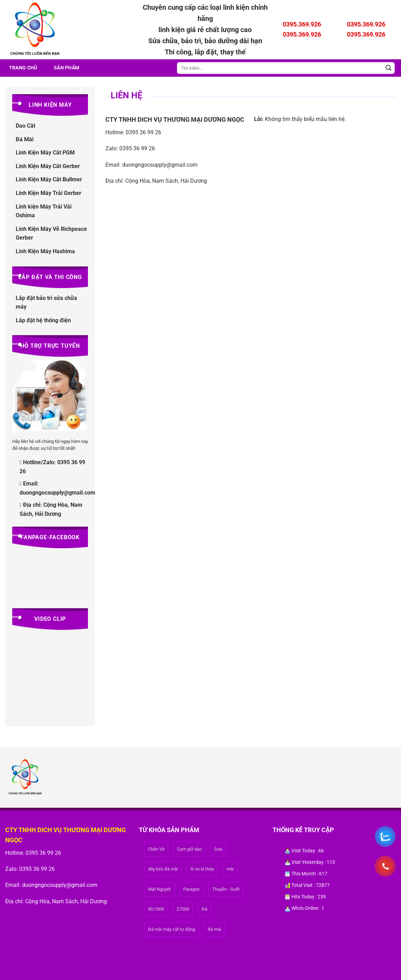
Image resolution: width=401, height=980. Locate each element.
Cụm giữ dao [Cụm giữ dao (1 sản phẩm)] (189, 849)
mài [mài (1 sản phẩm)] (230, 869)
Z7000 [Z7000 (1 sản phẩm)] (183, 909)
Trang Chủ (23, 68)
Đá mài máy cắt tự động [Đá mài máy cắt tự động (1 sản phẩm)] (172, 929)
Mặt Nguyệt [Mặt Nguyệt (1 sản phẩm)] (159, 889)
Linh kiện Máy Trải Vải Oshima (44, 211)
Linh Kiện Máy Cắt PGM (45, 153)
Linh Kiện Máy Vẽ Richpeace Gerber (51, 233)
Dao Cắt (25, 126)
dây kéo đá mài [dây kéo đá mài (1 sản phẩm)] (163, 869)
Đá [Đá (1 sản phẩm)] (205, 909)
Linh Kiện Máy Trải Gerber (49, 193)
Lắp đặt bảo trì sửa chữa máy (46, 303)
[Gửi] (388, 68)
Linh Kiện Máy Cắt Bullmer (49, 179)
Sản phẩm (66, 68)
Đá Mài (25, 139)
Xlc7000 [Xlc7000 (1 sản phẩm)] (156, 909)
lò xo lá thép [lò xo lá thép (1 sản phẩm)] (202, 869)
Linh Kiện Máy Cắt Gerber (48, 166)
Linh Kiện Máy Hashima (45, 251)
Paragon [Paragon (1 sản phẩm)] (191, 889)
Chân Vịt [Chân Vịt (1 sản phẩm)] (156, 849)
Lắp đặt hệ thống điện (43, 320)
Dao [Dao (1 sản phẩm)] (218, 849)
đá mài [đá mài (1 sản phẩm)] (214, 929)
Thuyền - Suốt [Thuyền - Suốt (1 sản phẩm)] (226, 889)
